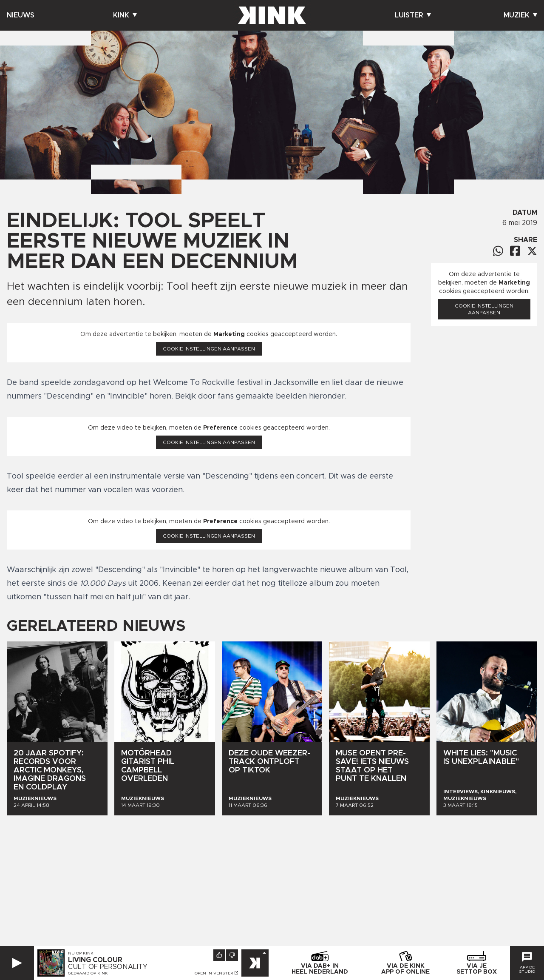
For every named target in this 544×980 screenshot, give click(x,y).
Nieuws (21, 15)
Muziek (520, 15)
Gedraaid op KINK (88, 973)
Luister (413, 15)
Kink (125, 15)
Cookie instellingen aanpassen (209, 349)
